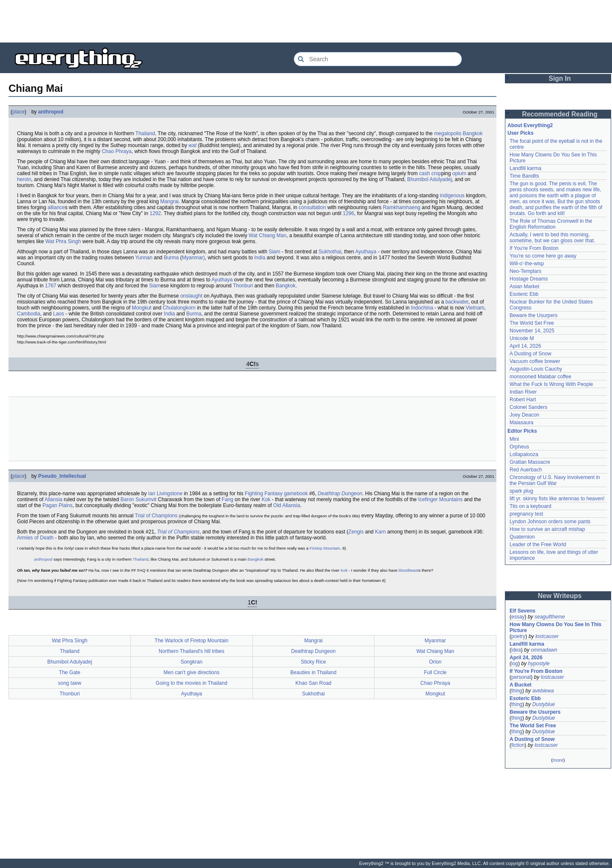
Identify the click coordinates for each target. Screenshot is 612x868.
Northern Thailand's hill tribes (191, 651)
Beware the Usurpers (534, 315)
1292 (155, 213)
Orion (435, 662)
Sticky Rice (313, 662)
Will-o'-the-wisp (527, 264)
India (260, 258)
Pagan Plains (58, 505)
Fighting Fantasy (264, 494)
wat (193, 145)
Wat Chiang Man (268, 235)
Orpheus (519, 447)
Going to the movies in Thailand (191, 683)
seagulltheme (550, 617)
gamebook (296, 494)
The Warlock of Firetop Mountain (192, 641)
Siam (274, 252)
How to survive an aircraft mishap (547, 529)
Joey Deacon (524, 415)
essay (518, 617)
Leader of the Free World (538, 545)
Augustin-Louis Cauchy (536, 369)
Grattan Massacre (530, 462)
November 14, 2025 (532, 331)
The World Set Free (532, 323)
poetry (518, 636)
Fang (228, 499)
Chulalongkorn (179, 308)
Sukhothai (330, 252)
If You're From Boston (534, 248)
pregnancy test (526, 514)
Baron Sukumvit (138, 499)
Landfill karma (526, 168)
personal (521, 677)
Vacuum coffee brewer (535, 361)
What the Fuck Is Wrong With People (551, 384)
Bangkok (473, 133)
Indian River (523, 392)
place (18, 112)
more (558, 760)
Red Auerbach (526, 470)
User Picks (520, 133)
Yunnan (144, 258)
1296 (349, 213)
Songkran (191, 662)
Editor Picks (522, 431)
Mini (514, 439)
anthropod (51, 112)
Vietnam (475, 308)
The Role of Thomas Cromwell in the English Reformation (551, 224)
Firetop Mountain (325, 548)
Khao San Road (313, 683)
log (515, 664)
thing (517, 691)
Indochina (422, 308)
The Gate (70, 672)
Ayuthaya (366, 252)
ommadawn (544, 650)
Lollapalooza (524, 454)
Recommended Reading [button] (560, 114)
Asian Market (524, 286)
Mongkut (142, 308)
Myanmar (435, 641)
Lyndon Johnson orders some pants (550, 522)
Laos (59, 314)
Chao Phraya (116, 151)
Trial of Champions (156, 516)
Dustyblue (543, 704)
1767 (51, 286)
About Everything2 (530, 125)
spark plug (521, 491)
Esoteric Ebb (524, 294)
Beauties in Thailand (313, 672)
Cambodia (29, 314)
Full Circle (435, 672)
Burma (171, 258)
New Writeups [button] (560, 596)
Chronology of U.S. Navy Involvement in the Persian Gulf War (555, 480)
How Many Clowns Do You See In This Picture (555, 627)
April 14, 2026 (525, 346)
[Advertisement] (306, 21)
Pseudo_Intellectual (62, 476)
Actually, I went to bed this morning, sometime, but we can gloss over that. (552, 238)
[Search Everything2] (378, 59)
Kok (266, 499)
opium (459, 173)
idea (516, 650)
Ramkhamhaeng (402, 207)
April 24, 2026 (526, 658)
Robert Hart (523, 400)
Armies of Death (35, 538)
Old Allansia (287, 505)
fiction (518, 745)
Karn (380, 532)
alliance (56, 207)
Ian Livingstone (166, 494)
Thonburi (243, 286)
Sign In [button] (560, 78)
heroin (24, 179)
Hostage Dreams (529, 279)
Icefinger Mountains (441, 499)
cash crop (430, 173)
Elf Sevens (523, 611)
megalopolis (448, 133)
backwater (457, 302)
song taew (70, 683)
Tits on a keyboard (530, 506)
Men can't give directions (192, 672)
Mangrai (169, 201)
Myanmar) (193, 258)
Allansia (54, 499)
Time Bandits (524, 176)
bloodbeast (409, 570)
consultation (312, 207)
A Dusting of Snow (530, 354)
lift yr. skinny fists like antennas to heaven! (557, 499)
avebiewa (543, 691)
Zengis (356, 532)
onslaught (191, 296)
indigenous (452, 196)
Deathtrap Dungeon (340, 494)
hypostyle (539, 664)
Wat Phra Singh (63, 241)
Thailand (145, 133)
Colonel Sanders (528, 407)
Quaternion (522, 537)
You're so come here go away (543, 256)
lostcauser (547, 636)
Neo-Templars (526, 271)
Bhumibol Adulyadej (429, 179)
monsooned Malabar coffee (540, 377)
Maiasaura (521, 423)
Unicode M (522, 338)
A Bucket (521, 685)
